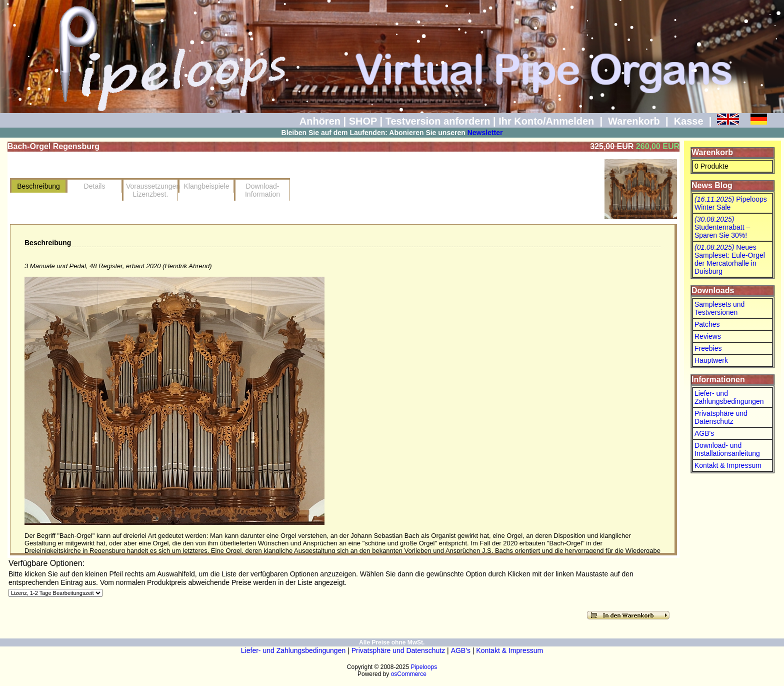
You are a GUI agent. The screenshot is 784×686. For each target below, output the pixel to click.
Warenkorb (634, 121)
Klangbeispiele (206, 186)
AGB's (704, 433)
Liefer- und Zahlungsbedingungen (729, 397)
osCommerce (409, 674)
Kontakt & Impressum (728, 465)
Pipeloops (424, 667)
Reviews (708, 336)
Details (95, 186)
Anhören (320, 121)
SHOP (363, 121)
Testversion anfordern (438, 121)
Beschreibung (38, 186)
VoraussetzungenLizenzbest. (152, 190)
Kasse (689, 121)
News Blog (712, 185)
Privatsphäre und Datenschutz (721, 417)
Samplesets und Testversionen (719, 308)
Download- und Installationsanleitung (727, 449)
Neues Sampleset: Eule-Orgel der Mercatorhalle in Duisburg (730, 259)
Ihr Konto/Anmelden (546, 121)
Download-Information (262, 190)
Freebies (708, 348)
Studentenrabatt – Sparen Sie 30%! (722, 227)
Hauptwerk (711, 360)
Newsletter (485, 133)
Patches (707, 324)
